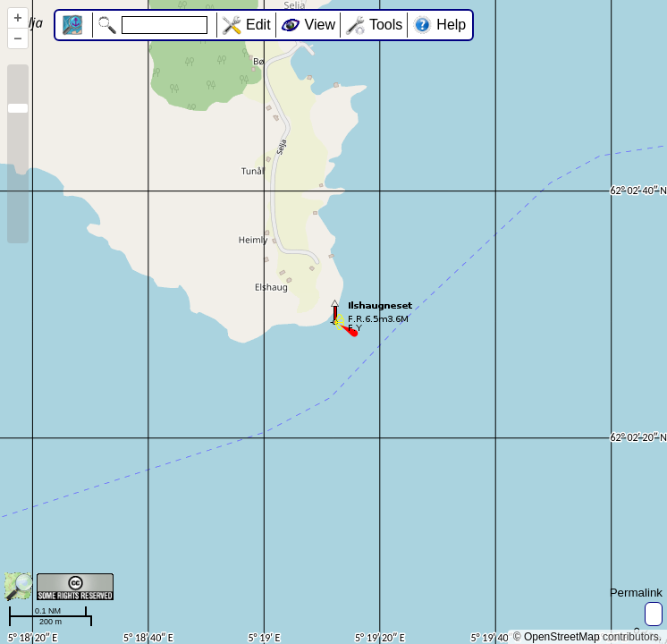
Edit (258, 25)
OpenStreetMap (562, 637)
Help (451, 25)
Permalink (636, 593)
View (320, 25)
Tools (386, 25)
